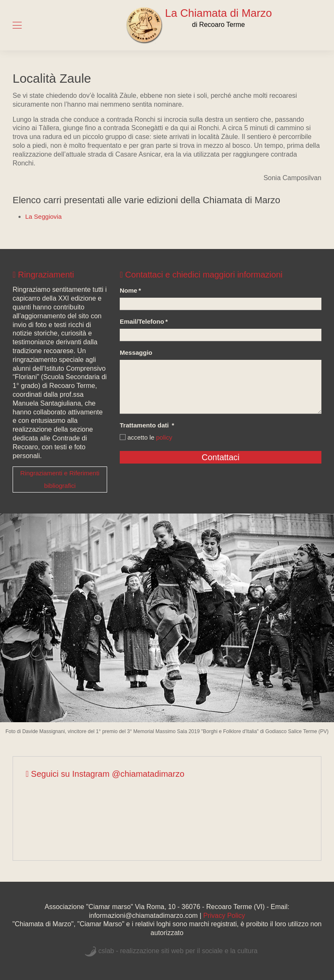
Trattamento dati (147, 425)
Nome (130, 290)
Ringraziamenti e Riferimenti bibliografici (60, 479)
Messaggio (136, 352)
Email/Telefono (144, 321)
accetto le (146, 437)
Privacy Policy (224, 916)
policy (164, 437)
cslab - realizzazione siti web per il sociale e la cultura (178, 951)
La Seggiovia (43, 216)
